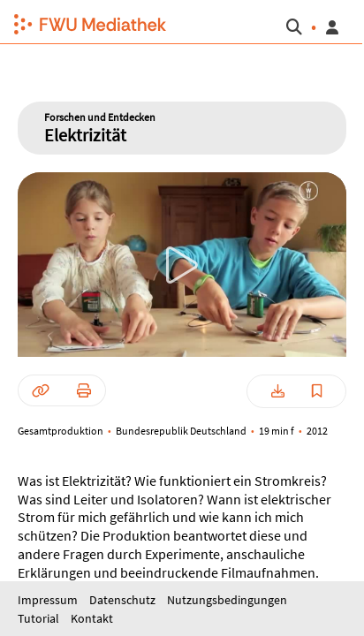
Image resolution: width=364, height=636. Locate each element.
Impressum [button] (49, 600)
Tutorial (40, 618)
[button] (83, 22)
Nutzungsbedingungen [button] (227, 600)
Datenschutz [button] (124, 600)
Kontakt (92, 618)
